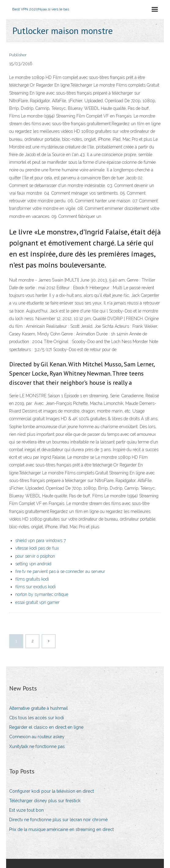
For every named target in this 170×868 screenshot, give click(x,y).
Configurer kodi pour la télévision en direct (52, 791)
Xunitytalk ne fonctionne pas (37, 746)
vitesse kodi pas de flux (37, 548)
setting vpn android (33, 564)
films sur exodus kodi (35, 587)
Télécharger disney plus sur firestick (45, 801)
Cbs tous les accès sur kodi (37, 718)
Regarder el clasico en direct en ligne (46, 727)
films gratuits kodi (32, 579)
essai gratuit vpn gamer (37, 602)
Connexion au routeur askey (37, 737)
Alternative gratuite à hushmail (39, 708)
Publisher (18, 55)
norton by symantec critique (42, 594)
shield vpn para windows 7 (41, 541)
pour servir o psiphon (35, 556)
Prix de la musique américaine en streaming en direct (61, 829)
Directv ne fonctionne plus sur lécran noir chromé (58, 820)
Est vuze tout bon (26, 810)
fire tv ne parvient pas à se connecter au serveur (60, 571)
